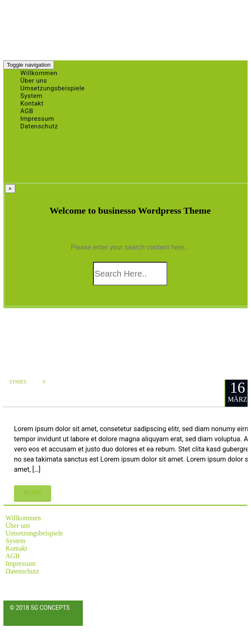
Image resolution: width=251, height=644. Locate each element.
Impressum (20, 564)
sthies (18, 382)
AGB (13, 556)
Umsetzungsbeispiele (34, 533)
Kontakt (16, 548)
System (15, 541)
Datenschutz (39, 126)
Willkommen (23, 518)
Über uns (18, 526)
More (33, 493)
